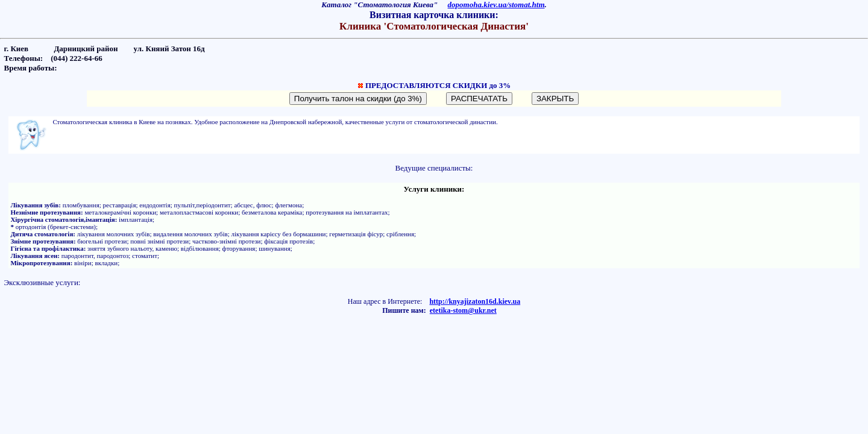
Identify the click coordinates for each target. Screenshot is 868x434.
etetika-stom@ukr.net (463, 310)
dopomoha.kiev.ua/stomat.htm (496, 5)
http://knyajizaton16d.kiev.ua (475, 301)
